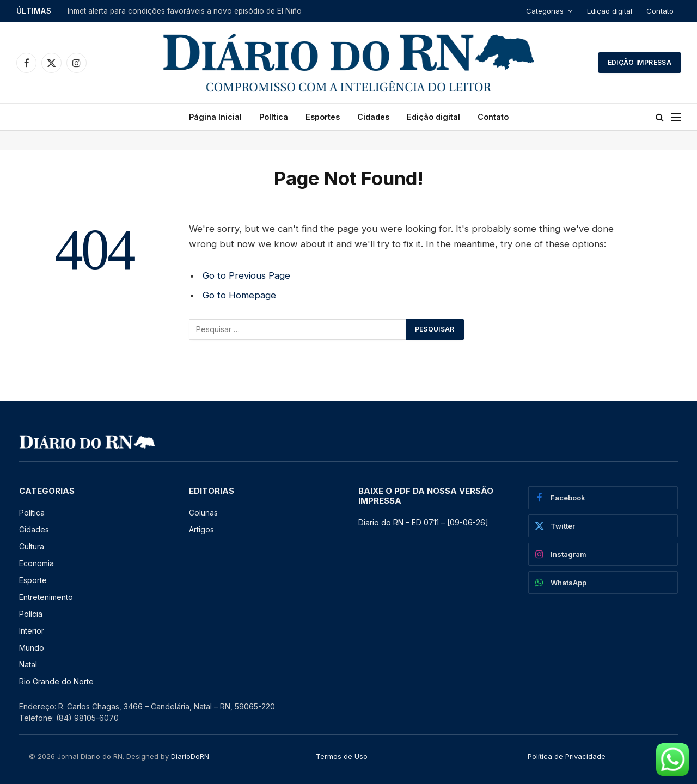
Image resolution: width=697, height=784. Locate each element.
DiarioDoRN (190, 756)
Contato (660, 11)
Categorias (545, 11)
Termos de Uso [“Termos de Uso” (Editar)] (342, 756)
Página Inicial (215, 117)
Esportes (323, 117)
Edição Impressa (640, 62)
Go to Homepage (239, 295)
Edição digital (610, 11)
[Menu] (676, 117)
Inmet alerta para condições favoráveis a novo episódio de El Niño (185, 11)
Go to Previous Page (246, 275)
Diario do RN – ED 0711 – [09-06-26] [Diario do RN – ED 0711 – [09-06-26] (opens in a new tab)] (423, 522)
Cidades (373, 117)
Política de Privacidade (567, 756)
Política (274, 117)
